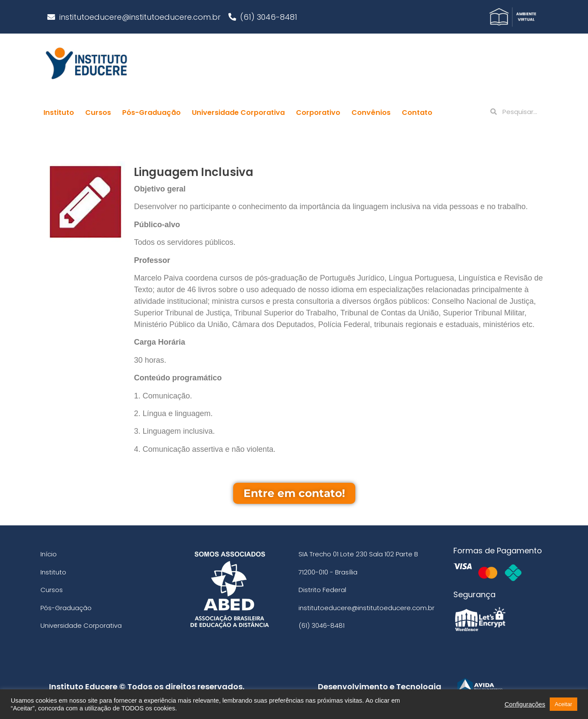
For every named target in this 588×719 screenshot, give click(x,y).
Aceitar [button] (563, 704)
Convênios (371, 113)
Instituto (59, 113)
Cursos (98, 113)
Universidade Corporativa (238, 113)
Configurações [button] (525, 704)
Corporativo (318, 113)
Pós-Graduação (151, 113)
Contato (417, 113)
